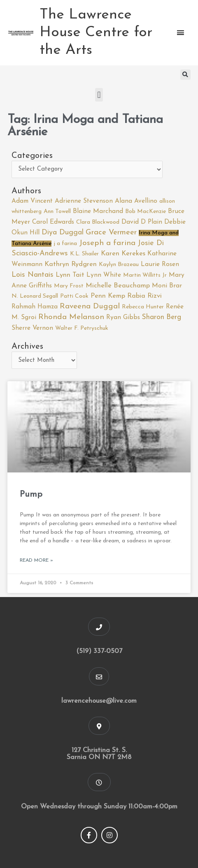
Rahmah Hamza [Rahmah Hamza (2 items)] (35, 307)
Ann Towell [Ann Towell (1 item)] (57, 212)
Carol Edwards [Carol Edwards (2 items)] (53, 222)
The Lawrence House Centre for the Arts (96, 33)
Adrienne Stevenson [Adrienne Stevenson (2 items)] (84, 201)
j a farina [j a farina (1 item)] (65, 244)
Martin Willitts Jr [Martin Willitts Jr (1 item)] (145, 275)
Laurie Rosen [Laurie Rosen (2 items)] (160, 264)
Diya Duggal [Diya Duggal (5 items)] (63, 233)
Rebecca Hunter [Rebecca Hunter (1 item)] (143, 307)
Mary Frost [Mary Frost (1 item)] (69, 286)
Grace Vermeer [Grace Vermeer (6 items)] (111, 233)
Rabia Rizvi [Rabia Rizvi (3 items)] (144, 296)
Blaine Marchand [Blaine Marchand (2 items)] (98, 211)
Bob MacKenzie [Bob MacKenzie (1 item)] (146, 212)
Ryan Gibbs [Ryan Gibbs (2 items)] (123, 317)
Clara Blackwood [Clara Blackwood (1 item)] (98, 222)
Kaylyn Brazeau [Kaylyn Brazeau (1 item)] (119, 265)
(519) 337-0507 (99, 651)
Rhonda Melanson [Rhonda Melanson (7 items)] (71, 317)
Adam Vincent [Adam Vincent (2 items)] (32, 201)
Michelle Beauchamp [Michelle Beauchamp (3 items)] (118, 286)
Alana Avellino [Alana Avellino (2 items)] (136, 201)
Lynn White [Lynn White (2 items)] (104, 275)
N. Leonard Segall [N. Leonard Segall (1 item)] (35, 296)
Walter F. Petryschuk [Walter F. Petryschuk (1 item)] (82, 328)
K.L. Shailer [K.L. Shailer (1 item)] (84, 254)
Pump (31, 494)
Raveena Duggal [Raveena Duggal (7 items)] (90, 307)
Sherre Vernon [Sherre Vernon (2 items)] (32, 328)
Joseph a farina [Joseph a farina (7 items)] (107, 243)
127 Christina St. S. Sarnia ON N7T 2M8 (99, 754)
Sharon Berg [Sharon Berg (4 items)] (162, 317)
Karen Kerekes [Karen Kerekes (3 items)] (123, 254)
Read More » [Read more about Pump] (36, 560)
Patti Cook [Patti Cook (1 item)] (74, 296)
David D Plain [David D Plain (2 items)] (142, 222)
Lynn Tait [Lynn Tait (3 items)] (70, 275)
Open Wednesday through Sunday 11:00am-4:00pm (99, 807)
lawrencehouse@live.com (99, 701)
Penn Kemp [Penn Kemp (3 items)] (108, 296)
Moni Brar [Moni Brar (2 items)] (167, 286)
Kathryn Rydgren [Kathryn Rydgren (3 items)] (71, 264)
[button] (185, 75)
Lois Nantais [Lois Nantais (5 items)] (33, 275)
